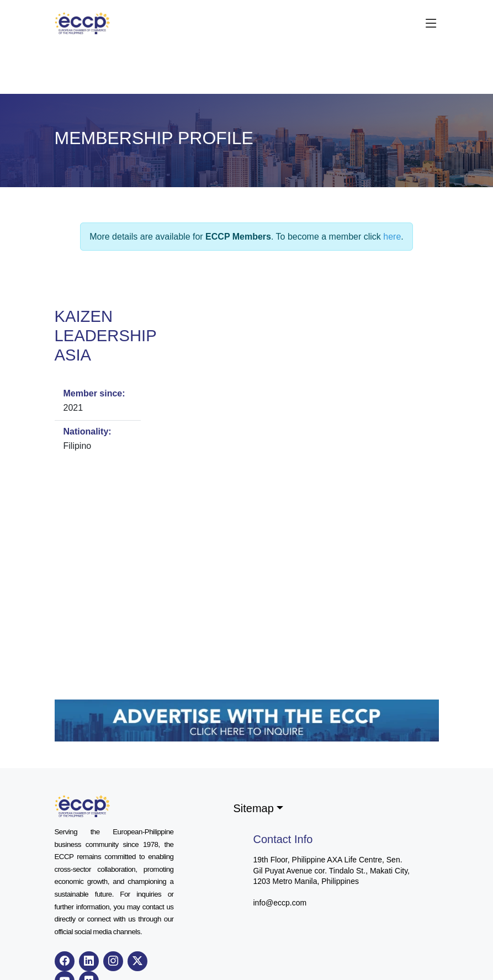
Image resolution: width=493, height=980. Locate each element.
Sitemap (254, 808)
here (392, 237)
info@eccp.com (280, 903)
